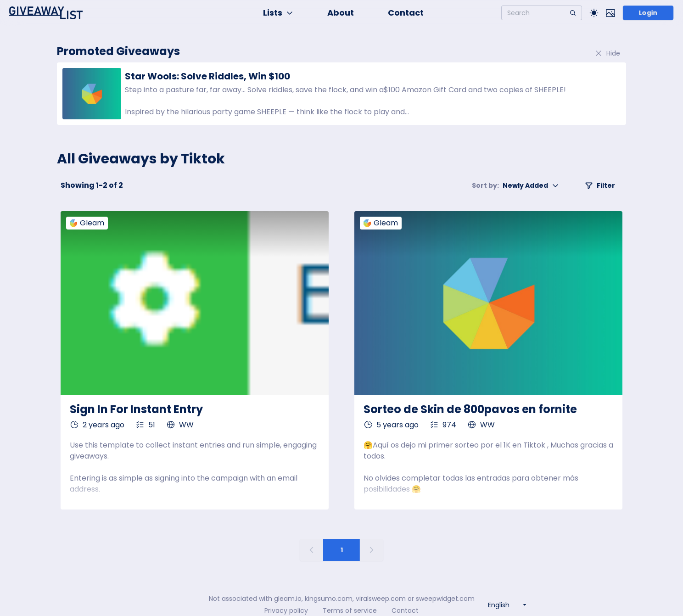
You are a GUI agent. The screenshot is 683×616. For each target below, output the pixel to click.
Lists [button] (278, 13)
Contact (406, 13)
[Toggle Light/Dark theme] (594, 13)
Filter (600, 185)
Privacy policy (286, 610)
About (341, 13)
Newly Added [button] (515, 185)
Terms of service (350, 610)
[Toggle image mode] (610, 13)
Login (648, 13)
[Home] (46, 13)
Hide (607, 53)
